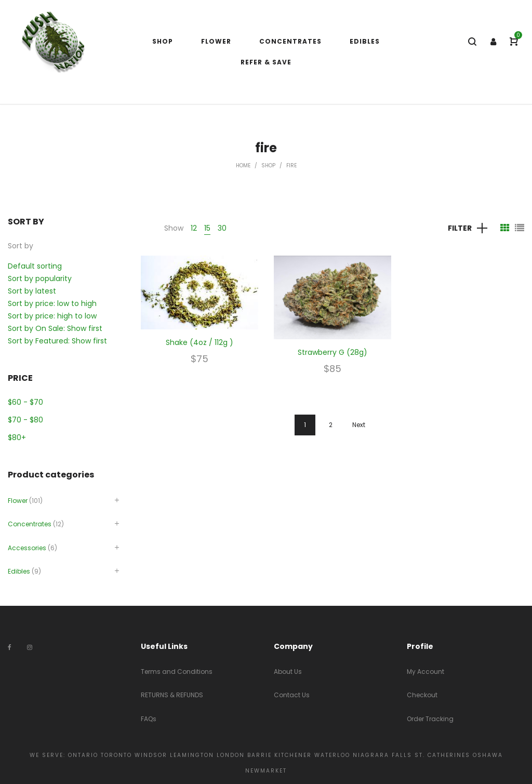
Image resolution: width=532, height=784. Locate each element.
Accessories (27, 548)
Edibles (19, 571)
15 (207, 228)
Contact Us (292, 695)
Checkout (422, 695)
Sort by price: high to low (52, 316)
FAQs (149, 719)
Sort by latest (32, 291)
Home (243, 165)
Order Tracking (430, 719)
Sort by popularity (40, 278)
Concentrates (30, 524)
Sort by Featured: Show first (57, 341)
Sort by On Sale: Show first (55, 328)
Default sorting (35, 266)
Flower (18, 501)
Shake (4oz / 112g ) (199, 342)
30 (222, 228)
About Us (288, 672)
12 (194, 228)
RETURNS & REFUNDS (172, 695)
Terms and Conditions (177, 672)
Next (359, 425)
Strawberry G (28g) (332, 352)
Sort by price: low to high (52, 303)
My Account (425, 672)
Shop (268, 165)
